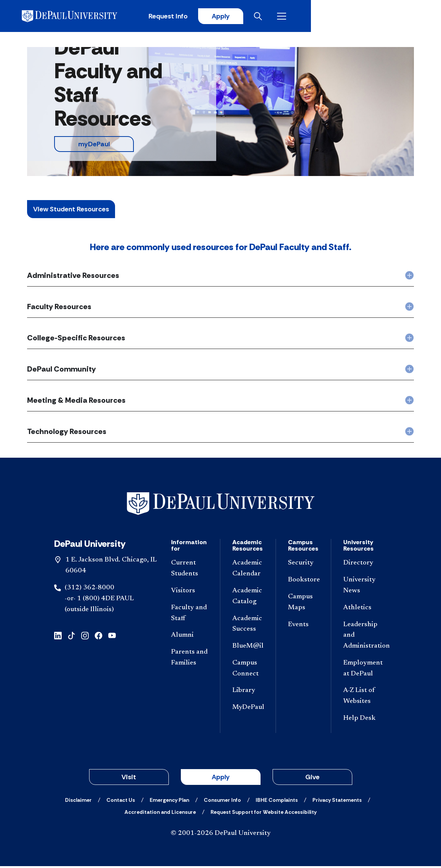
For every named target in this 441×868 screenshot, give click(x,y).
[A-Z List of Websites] (362, 698)
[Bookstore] (303, 582)
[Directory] (362, 565)
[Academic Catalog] (248, 598)
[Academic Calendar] (248, 571)
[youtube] (112, 637)
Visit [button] (129, 779)
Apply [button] (221, 779)
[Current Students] (189, 571)
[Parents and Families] (189, 660)
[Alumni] (189, 637)
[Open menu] (408, 17)
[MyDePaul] (248, 709)
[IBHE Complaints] (277, 802)
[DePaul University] (86, 17)
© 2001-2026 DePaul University (221, 835)
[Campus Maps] (303, 604)
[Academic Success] (248, 626)
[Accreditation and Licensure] (160, 814)
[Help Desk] (362, 720)
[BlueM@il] (248, 648)
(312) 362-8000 (89, 590)
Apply (344, 17)
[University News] (362, 587)
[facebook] (99, 637)
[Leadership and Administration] (362, 637)
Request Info (290, 17)
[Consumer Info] (222, 802)
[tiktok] (71, 637)
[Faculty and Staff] (189, 615)
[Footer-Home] (221, 505)
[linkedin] (58, 637)
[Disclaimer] (78, 802)
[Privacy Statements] (337, 802)
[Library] (248, 693)
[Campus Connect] (248, 671)
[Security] (303, 565)
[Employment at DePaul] (362, 671)
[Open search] (384, 17)
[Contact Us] (121, 802)
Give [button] (312, 779)
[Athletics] (362, 609)
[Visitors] (189, 593)
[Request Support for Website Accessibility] (264, 814)
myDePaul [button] (94, 146)
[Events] (303, 626)
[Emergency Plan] (169, 802)
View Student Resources (71, 211)
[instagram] (85, 637)
